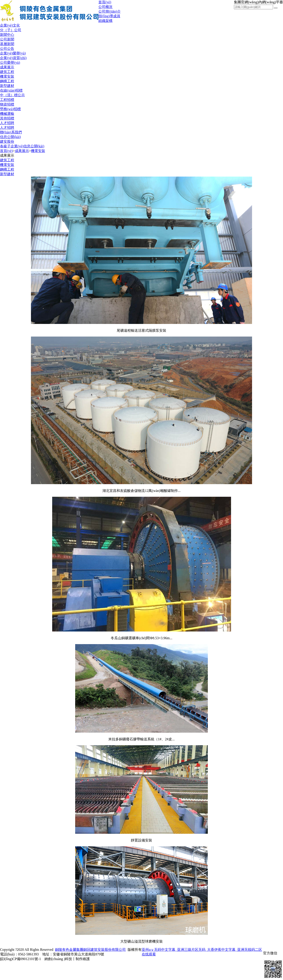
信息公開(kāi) (10, 137)
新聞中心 (7, 35)
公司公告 (7, 49)
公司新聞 (7, 39)
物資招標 (7, 104)
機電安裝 (7, 76)
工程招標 (7, 100)
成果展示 (7, 67)
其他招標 (7, 118)
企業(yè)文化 (10, 25)
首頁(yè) (105, 2)
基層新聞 (7, 44)
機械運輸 (7, 114)
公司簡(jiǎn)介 (110, 11)
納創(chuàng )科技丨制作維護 (67, 959)
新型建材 (7, 86)
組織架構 (105, 21)
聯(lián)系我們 (11, 132)
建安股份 (7, 142)
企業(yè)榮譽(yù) (13, 53)
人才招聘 (7, 123)
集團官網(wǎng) (246, 2)
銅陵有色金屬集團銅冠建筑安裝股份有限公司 (90, 950)
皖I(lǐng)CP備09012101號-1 (20, 959)
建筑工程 (7, 72)
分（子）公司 (11, 30)
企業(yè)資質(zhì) (13, 58)
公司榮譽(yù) (10, 63)
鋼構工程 (7, 81)
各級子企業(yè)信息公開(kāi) (22, 146)
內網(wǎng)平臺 (271, 2)
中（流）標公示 (12, 95)
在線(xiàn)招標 (11, 90)
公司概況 (105, 7)
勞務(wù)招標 (10, 109)
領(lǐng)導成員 (109, 16)
